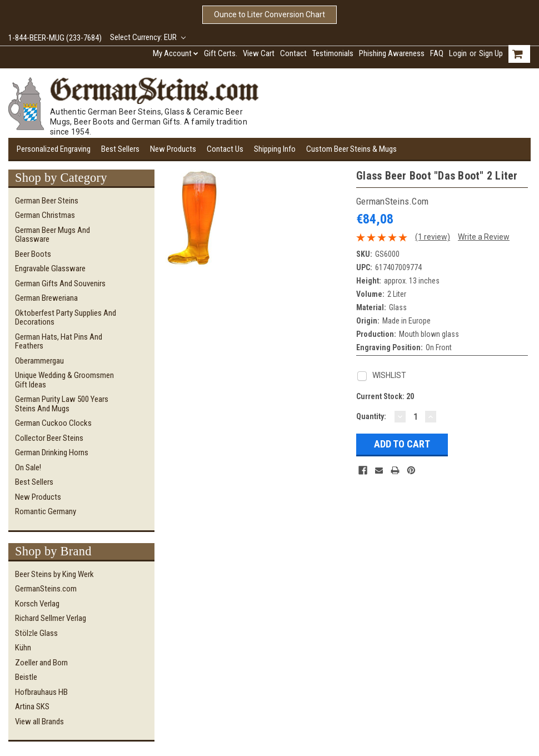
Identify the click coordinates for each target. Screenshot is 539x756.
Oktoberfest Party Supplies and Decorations (66, 318)
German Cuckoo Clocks (53, 423)
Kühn (23, 648)
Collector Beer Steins (49, 438)
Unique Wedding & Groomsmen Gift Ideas (64, 380)
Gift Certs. (221, 53)
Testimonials (333, 53)
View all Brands (39, 722)
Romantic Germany (46, 511)
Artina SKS (32, 707)
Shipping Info (275, 149)
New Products (173, 149)
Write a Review (484, 237)
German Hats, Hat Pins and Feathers (59, 342)
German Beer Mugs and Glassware (53, 235)
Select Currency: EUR (148, 37)
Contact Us (225, 149)
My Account (176, 53)
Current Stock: (385, 396)
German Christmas (45, 215)
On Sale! (28, 467)
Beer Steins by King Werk (54, 574)
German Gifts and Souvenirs (60, 283)
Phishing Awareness (392, 53)
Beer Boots (33, 254)
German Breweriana (46, 298)
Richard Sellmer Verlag (51, 618)
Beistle (26, 677)
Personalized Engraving (54, 149)
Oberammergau (39, 361)
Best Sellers (120, 149)
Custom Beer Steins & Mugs (351, 149)
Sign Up (491, 53)
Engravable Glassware (50, 268)
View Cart (259, 53)
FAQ (437, 53)
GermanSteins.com (46, 589)
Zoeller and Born (41, 663)
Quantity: (371, 416)
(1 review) (433, 237)
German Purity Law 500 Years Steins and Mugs (62, 404)
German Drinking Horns (52, 452)
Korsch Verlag (37, 604)
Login (458, 53)
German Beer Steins (47, 201)
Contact (293, 53)
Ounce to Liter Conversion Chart (269, 14)
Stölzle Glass (36, 633)
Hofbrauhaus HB (41, 692)
